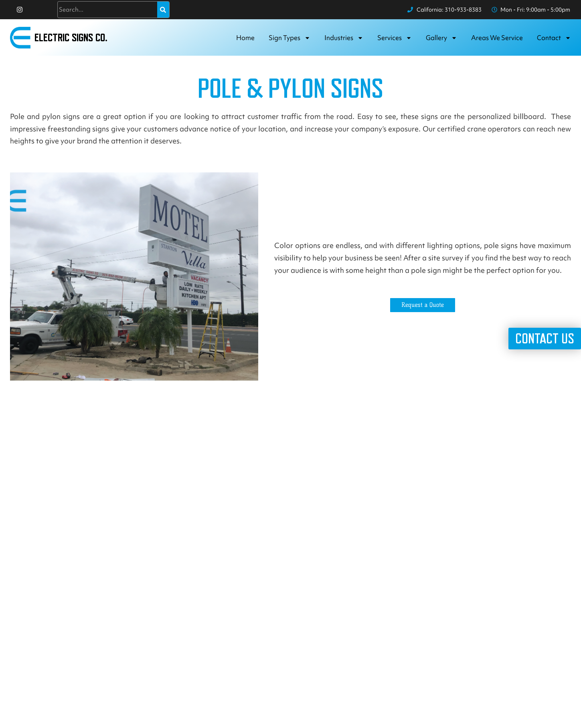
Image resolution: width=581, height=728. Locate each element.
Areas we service (497, 38)
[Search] (163, 10)
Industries (344, 38)
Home (245, 38)
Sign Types (289, 38)
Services (395, 38)
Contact (554, 38)
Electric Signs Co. (71, 38)
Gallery (441, 38)
